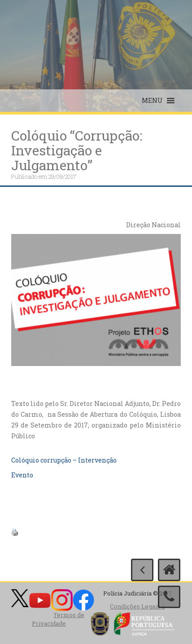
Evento (22, 475)
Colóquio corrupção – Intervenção (64, 460)
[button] (152, 101)
